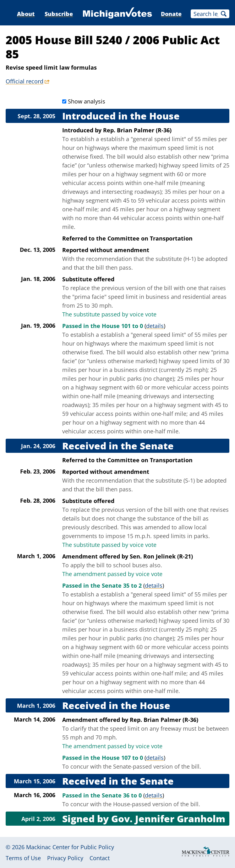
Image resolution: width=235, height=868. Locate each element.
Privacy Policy (65, 858)
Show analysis (87, 101)
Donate (171, 14)
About (26, 14)
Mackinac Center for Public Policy (70, 847)
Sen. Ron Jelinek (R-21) (161, 556)
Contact (100, 858)
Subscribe (59, 14)
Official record (25, 81)
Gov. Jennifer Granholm (168, 819)
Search (224, 14)
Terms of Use (23, 858)
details (155, 326)
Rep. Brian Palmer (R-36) (137, 130)
